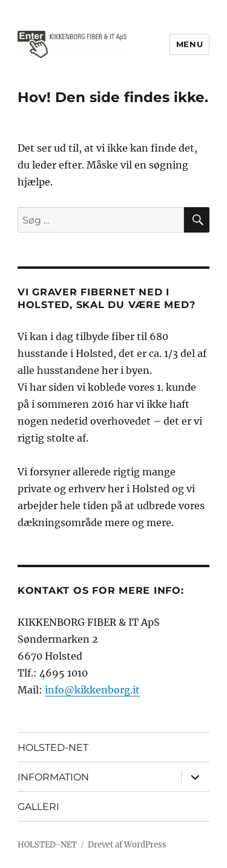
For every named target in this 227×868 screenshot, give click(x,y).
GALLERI (38, 807)
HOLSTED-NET (53, 747)
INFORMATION (53, 777)
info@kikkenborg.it (92, 690)
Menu (189, 44)
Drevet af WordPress (127, 845)
